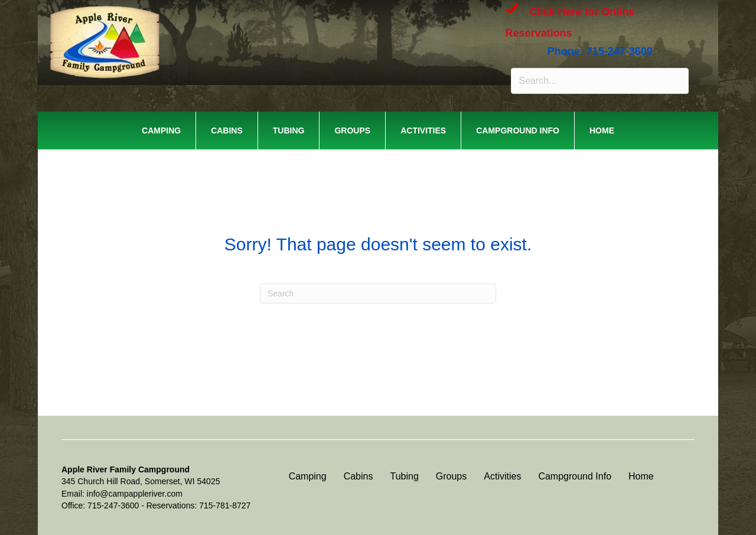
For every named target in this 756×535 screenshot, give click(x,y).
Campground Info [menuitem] (518, 131)
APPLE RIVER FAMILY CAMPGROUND (210, 23)
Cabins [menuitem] (227, 131)
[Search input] (600, 81)
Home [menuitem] (602, 131)
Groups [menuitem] (352, 131)
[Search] (378, 293)
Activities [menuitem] (423, 131)
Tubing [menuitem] (289, 131)
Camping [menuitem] (161, 131)
